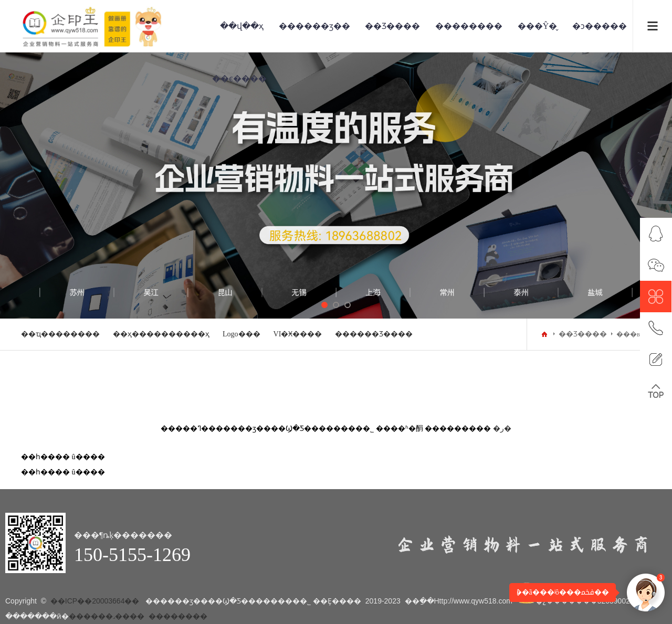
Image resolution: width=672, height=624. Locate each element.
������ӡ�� (314, 26)
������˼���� (107, 616)
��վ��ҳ (242, 26)
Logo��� (241, 334)
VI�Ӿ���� (298, 334)
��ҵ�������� (60, 334)
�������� (469, 26)
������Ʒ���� (374, 334)
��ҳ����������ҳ (161, 334)
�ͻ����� (600, 26)
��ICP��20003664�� (95, 601)
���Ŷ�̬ (538, 26)
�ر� (502, 429)
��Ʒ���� (392, 26)
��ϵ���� (239, 78)
